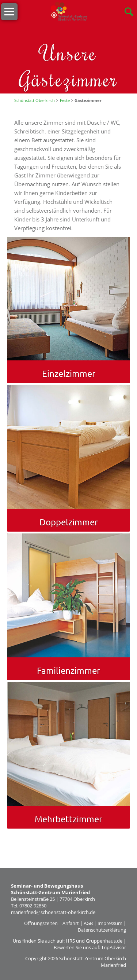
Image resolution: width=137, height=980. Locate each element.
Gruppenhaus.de (104, 941)
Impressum (110, 923)
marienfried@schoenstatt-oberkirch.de (53, 912)
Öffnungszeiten (41, 923)
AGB (88, 923)
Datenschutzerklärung (102, 930)
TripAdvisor (114, 947)
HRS (70, 941)
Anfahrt (71, 923)
